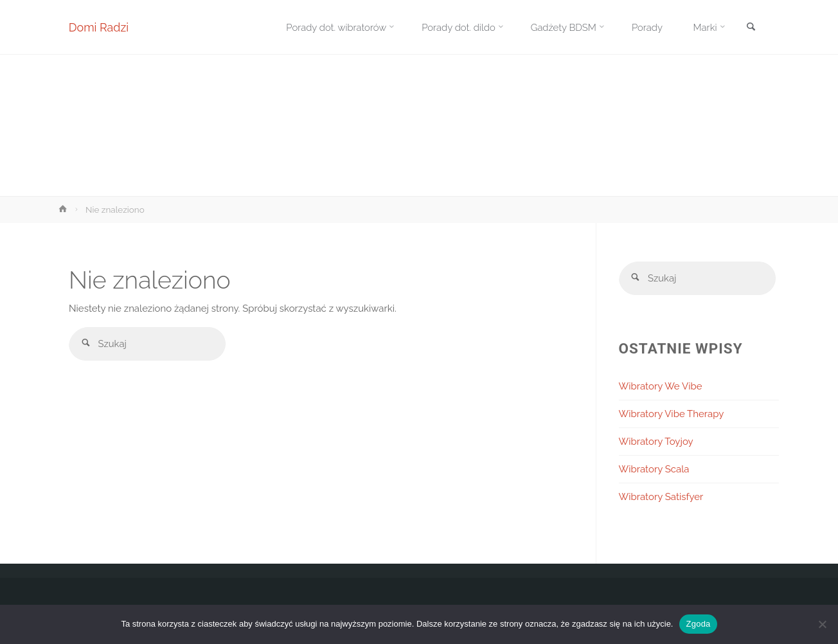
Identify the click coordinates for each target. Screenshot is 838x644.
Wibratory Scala (654, 469)
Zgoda (698, 624)
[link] (751, 28)
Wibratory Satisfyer (661, 497)
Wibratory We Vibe (661, 386)
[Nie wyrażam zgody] (822, 624)
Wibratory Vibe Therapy (672, 414)
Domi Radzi (99, 27)
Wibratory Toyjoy (656, 442)
